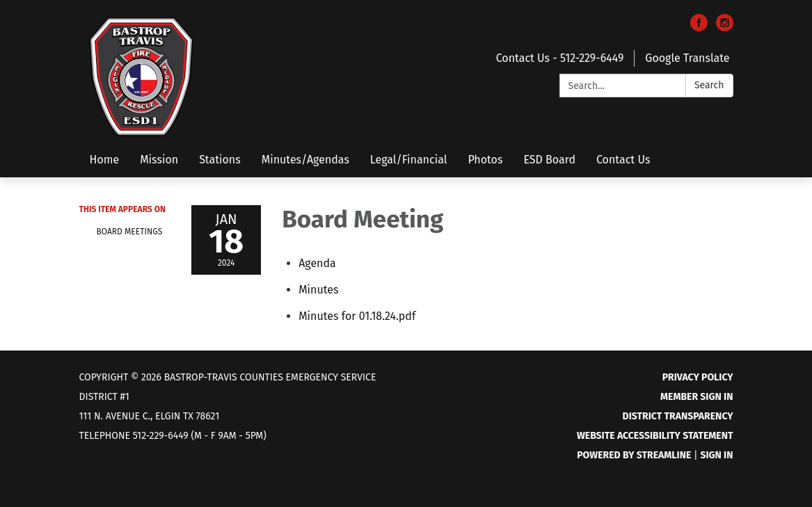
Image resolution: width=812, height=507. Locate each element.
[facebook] (699, 27)
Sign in (716, 455)
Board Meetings (130, 232)
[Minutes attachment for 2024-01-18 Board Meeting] (318, 290)
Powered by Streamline (634, 455)
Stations (220, 160)
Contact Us (623, 160)
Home (105, 160)
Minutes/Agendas (305, 160)
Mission (159, 160)
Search (709, 85)
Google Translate (687, 58)
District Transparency (678, 416)
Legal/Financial (409, 160)
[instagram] (725, 27)
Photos (485, 160)
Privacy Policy (698, 377)
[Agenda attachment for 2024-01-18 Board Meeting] (317, 263)
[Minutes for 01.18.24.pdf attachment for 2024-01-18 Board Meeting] (357, 316)
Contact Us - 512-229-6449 (560, 58)
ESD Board (549, 160)
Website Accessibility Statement (655, 436)
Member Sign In (696, 397)
